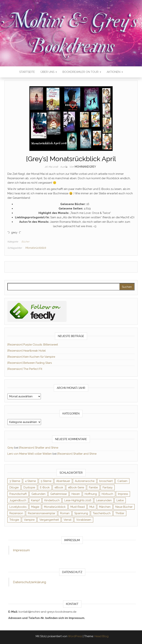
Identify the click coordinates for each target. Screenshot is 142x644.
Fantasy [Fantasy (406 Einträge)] (108, 487)
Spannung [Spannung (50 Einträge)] (81, 513)
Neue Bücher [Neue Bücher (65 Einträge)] (124, 507)
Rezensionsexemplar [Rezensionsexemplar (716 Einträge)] (42, 513)
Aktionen (115, 72)
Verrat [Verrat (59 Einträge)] (67, 520)
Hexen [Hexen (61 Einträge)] (76, 494)
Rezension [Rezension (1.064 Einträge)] (16, 513)
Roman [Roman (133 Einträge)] (65, 513)
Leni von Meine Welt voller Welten (30, 454)
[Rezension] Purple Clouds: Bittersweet (33, 345)
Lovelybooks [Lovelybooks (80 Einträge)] (18, 507)
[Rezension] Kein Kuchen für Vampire (31, 357)
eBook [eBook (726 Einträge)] (59, 487)
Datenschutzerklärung (29, 582)
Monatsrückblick (36, 248)
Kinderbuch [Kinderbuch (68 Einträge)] (52, 500)
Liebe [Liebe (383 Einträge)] (120, 500)
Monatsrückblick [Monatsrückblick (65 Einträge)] (55, 507)
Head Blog (102, 636)
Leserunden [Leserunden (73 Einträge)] (104, 500)
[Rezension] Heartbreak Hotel (27, 351)
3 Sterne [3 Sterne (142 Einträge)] (15, 481)
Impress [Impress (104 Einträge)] (123, 494)
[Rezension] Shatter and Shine (39, 448)
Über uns (49, 72)
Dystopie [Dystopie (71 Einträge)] (29, 487)
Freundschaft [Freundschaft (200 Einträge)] (18, 494)
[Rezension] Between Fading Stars (30, 363)
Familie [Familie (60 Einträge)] (93, 487)
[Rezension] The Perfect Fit (25, 369)
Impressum (21, 550)
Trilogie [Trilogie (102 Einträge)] (14, 520)
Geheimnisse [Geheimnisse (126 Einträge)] (59, 494)
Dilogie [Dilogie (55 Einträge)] (14, 487)
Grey (10, 448)
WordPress (75, 636)
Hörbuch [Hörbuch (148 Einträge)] (107, 494)
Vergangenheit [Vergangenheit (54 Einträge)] (49, 520)
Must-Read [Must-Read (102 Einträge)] (78, 507)
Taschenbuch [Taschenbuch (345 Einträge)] (102, 513)
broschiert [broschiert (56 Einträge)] (106, 481)
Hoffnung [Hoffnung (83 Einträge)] (91, 494)
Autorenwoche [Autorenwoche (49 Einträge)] (85, 481)
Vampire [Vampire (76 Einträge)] (29, 520)
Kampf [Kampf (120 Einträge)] (35, 500)
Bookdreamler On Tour (82, 72)
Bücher (25, 242)
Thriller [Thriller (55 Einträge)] (120, 513)
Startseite (27, 72)
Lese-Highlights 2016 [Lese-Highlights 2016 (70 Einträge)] (78, 500)
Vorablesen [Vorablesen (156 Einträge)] (84, 520)
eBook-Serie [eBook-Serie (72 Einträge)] (76, 487)
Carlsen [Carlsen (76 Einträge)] (122, 481)
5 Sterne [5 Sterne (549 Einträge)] (46, 481)
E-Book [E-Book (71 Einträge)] (45, 487)
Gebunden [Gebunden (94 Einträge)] (38, 494)
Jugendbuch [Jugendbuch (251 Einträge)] (18, 500)
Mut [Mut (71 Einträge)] (92, 507)
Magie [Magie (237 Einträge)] (35, 507)
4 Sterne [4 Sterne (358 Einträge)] (30, 481)
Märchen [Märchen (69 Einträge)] (105, 507)
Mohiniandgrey (85, 167)
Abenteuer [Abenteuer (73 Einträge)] (63, 481)
